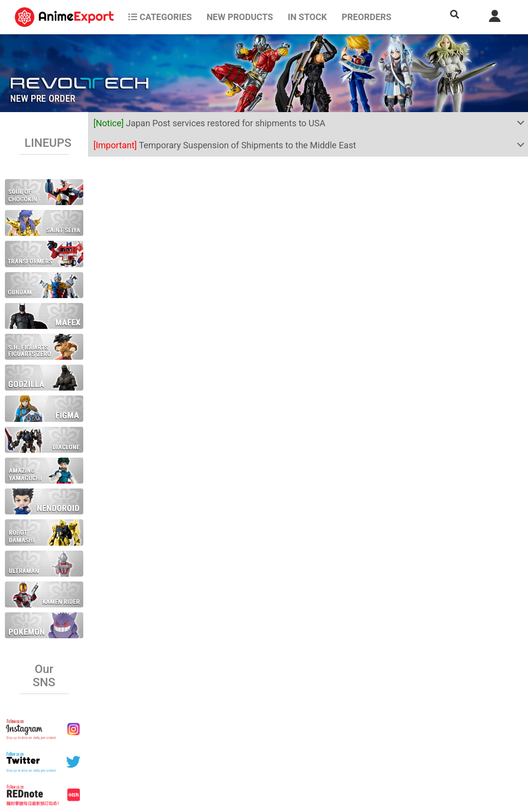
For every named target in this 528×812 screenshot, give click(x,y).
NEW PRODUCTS (240, 17)
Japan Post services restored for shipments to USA (210, 123)
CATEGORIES (160, 17)
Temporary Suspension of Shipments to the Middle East (225, 145)
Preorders (366, 17)
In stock (307, 17)
